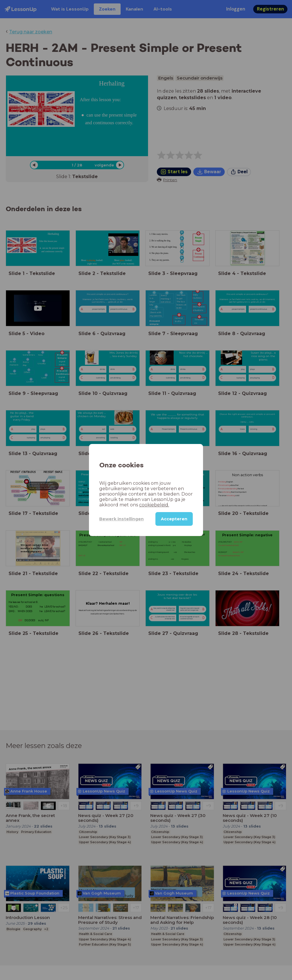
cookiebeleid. (154, 505)
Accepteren (174, 519)
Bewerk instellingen (121, 519)
